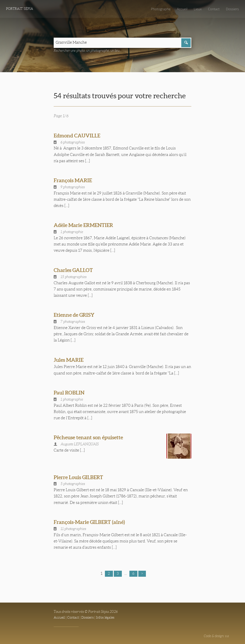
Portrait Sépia (20, 9)
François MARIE (74, 181)
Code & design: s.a (215, 634)
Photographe (158, 9)
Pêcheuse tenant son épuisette (91, 438)
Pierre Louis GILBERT (81, 476)
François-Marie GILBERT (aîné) (92, 520)
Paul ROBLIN (70, 393)
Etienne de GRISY (76, 315)
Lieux (196, 9)
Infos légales (108, 616)
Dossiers (232, 9)
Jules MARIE (70, 360)
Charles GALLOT (75, 271)
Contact (213, 9)
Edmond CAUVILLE (79, 136)
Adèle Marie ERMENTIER (86, 226)
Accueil (180, 9)
